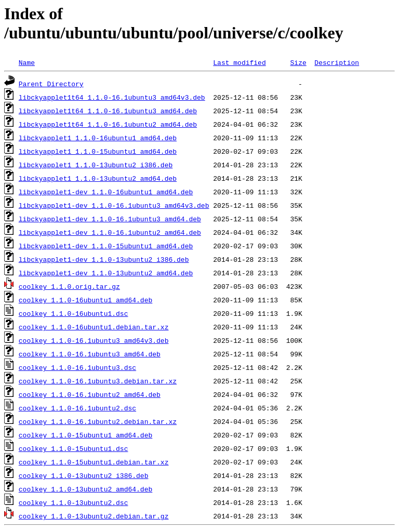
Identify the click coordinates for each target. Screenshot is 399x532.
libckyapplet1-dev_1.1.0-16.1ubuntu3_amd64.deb (110, 219)
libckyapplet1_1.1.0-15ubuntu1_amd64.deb (98, 151)
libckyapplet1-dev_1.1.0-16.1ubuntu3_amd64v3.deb (114, 205)
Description (337, 62)
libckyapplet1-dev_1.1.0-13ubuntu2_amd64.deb (106, 273)
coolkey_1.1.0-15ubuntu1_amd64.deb (85, 435)
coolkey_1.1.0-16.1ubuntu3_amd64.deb (90, 354)
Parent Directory (51, 84)
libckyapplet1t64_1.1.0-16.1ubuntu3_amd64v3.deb (112, 97)
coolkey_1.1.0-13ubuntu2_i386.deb (84, 475)
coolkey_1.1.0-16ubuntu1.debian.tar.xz (94, 327)
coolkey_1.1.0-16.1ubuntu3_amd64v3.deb (94, 340)
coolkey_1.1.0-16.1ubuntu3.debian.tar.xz (98, 381)
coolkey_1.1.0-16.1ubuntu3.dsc (77, 367)
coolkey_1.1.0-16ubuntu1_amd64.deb (85, 300)
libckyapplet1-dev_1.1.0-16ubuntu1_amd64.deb (106, 192)
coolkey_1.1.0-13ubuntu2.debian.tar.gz (94, 516)
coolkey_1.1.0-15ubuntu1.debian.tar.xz (94, 462)
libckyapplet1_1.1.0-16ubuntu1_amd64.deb (98, 138)
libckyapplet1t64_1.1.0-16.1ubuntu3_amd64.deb (108, 111)
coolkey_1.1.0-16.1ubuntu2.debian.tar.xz (98, 421)
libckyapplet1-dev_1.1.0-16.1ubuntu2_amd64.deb (110, 232)
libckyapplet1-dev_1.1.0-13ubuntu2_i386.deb (104, 259)
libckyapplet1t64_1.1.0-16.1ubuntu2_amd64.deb (108, 124)
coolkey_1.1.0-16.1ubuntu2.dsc (77, 408)
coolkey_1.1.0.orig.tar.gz (69, 286)
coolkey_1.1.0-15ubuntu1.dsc (74, 448)
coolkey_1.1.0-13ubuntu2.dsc (74, 502)
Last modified (239, 62)
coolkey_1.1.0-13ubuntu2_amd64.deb (85, 489)
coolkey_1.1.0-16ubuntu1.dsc (74, 313)
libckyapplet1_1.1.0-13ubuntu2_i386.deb (96, 165)
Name (27, 62)
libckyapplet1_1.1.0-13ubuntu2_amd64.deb (98, 178)
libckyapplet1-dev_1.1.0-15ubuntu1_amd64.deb (106, 246)
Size (298, 62)
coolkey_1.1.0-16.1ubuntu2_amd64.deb (90, 394)
